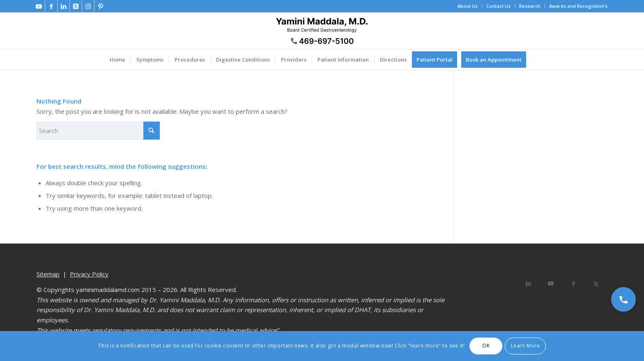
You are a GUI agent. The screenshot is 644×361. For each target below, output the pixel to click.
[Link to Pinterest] (101, 6)
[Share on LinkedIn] (528, 284)
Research (530, 6)
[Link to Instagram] (88, 6)
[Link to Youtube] (39, 6)
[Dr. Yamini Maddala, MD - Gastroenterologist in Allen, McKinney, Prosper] (322, 31)
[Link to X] (76, 6)
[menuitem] (468, 6)
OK (486, 346)
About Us (468, 6)
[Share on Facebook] (574, 284)
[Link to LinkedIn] (63, 6)
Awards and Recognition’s (578, 6)
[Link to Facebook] (51, 6)
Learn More (526, 346)
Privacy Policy (89, 274)
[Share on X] (596, 284)
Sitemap (48, 274)
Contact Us (498, 6)
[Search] (98, 131)
